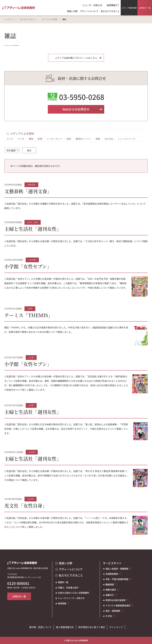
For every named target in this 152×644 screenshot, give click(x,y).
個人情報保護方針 (65, 627)
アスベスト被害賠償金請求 (118, 605)
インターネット (54, 139)
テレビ (10, 139)
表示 (29, 150)
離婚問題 (110, 584)
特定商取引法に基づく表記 (92, 627)
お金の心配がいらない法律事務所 (73, 593)
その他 (109, 616)
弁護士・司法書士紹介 (68, 588)
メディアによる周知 (49, 19)
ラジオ (21, 139)
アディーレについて (71, 569)
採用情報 (111, 5)
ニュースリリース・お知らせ (71, 598)
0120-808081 (18, 583)
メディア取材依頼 (129, 8)
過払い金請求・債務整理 (117, 569)
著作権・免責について (40, 627)
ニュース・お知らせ (92, 5)
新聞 (40, 139)
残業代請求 (111, 590)
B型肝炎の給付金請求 (116, 600)
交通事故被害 (112, 574)
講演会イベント (83, 139)
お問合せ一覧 (145, 8)
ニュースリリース (126, 139)
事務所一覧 (63, 582)
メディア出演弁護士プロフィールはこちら (76, 58)
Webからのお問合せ (76, 109)
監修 (69, 139)
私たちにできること (28, 19)
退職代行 (110, 595)
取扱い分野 (72, 11)
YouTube (109, 139)
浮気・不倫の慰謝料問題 (117, 579)
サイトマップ (116, 627)
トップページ (10, 19)
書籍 (98, 139)
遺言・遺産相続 (113, 611)
